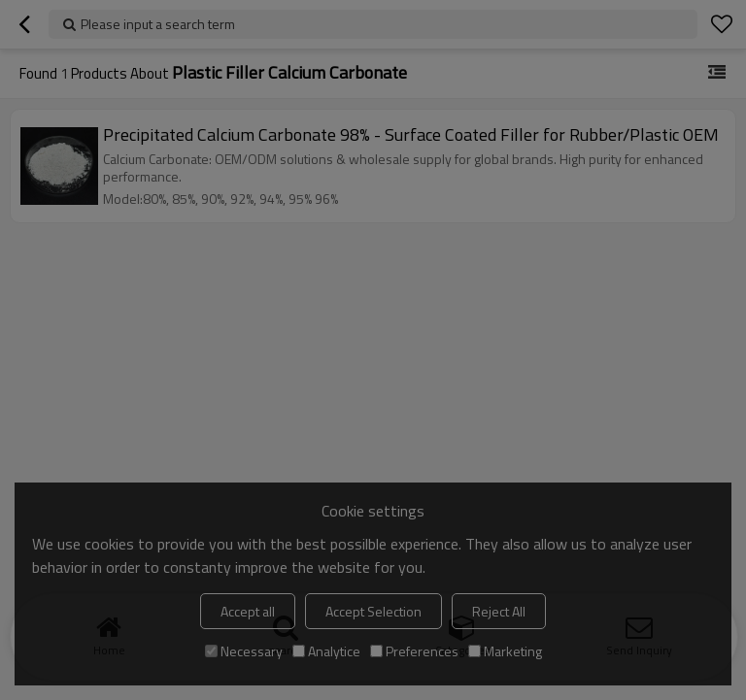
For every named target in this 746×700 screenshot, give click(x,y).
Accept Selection (373, 611)
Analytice (326, 651)
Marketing (505, 651)
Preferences (414, 651)
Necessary (244, 651)
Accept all (248, 611)
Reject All (499, 611)
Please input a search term (158, 24)
